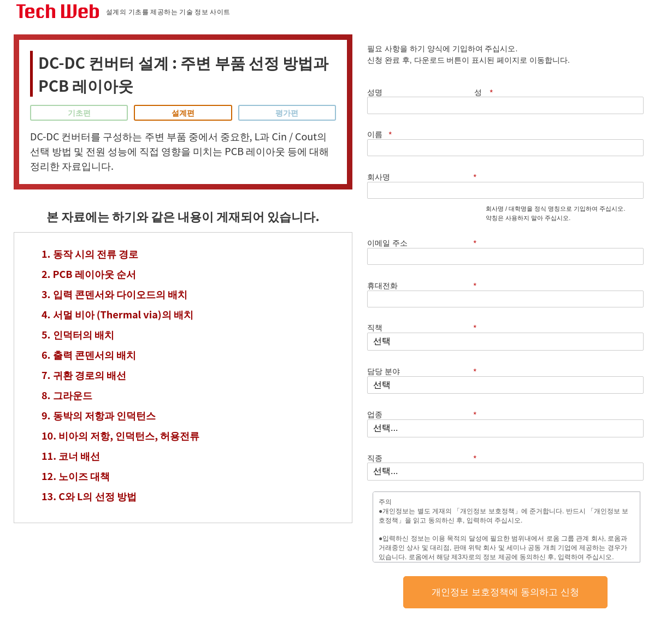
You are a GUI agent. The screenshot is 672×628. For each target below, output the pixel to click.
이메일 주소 (427, 152)
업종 (427, 244)
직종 (427, 267)
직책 (427, 197)
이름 (570, 84)
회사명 (427, 106)
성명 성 (435, 84)
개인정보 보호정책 (487, 309)
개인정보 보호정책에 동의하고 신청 (505, 390)
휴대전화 (427, 175)
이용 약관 (365, 588)
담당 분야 (427, 221)
